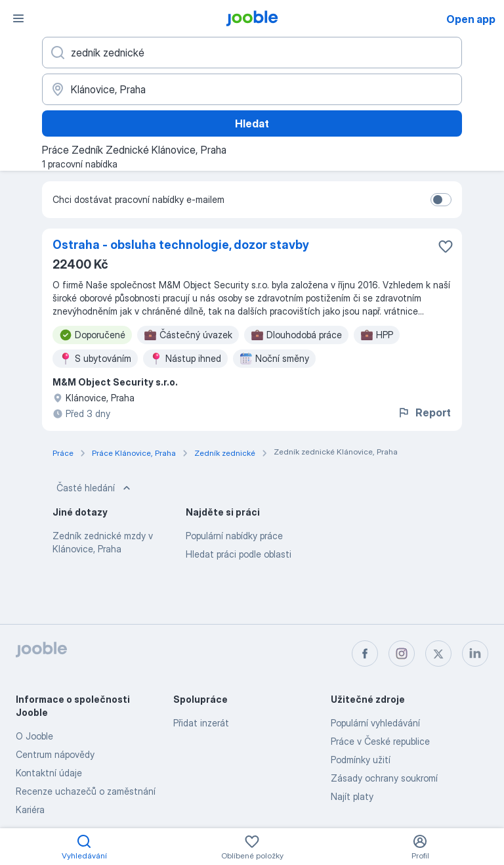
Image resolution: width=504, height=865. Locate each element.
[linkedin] (475, 654)
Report (424, 412)
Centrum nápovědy (55, 754)
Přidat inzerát (201, 723)
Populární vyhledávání (375, 723)
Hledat (252, 123)
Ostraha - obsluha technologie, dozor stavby (181, 245)
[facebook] (365, 654)
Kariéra (30, 810)
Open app (471, 19)
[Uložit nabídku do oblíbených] (446, 246)
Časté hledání (95, 488)
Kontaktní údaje (49, 773)
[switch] (441, 200)
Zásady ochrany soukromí (384, 778)
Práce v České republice (380, 741)
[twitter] (438, 654)
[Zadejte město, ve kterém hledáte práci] (252, 89)
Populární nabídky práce (234, 536)
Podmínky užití (361, 760)
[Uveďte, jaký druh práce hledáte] (252, 53)
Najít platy (352, 796)
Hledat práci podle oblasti (239, 554)
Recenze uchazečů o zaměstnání (86, 791)
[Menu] (18, 18)
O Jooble (34, 736)
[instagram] (402, 654)
